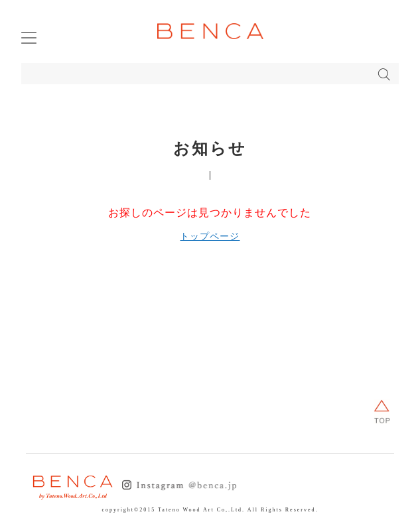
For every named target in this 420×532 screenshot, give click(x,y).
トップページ (210, 236)
